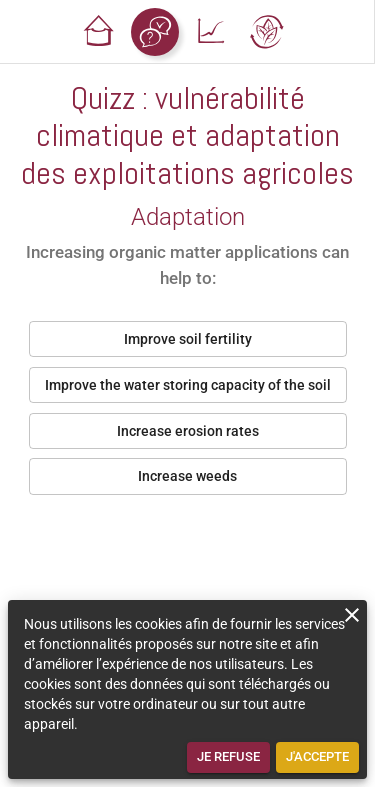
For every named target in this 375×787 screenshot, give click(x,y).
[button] (99, 32)
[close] (352, 615)
